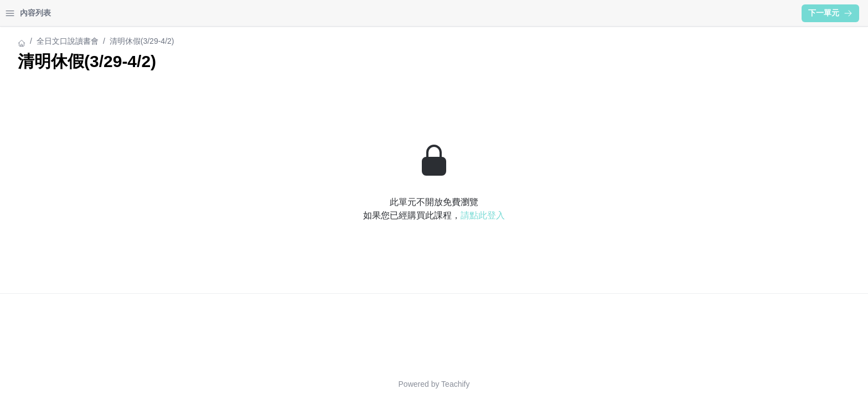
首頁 (23, 13)
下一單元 (830, 13)
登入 (114, 13)
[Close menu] (180, 13)
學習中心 (69, 13)
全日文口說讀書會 (40, 41)
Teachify (552, 384)
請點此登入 (580, 215)
